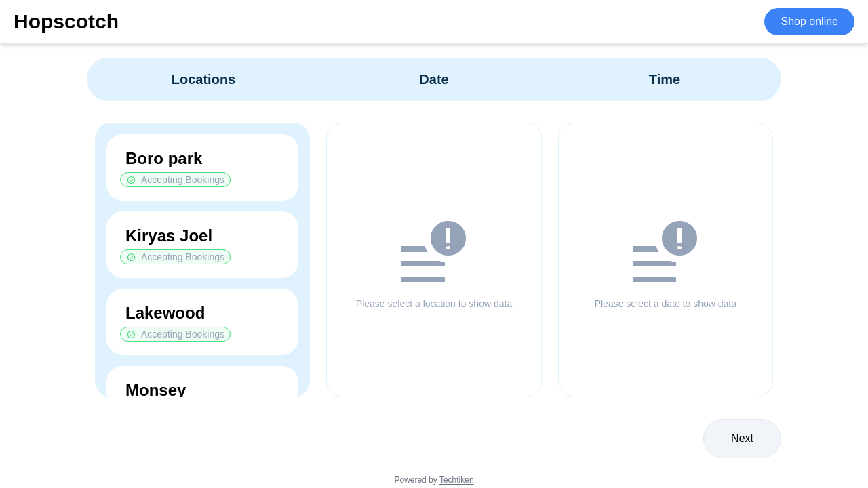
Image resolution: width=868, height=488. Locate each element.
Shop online (809, 21)
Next (742, 438)
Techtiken (457, 480)
